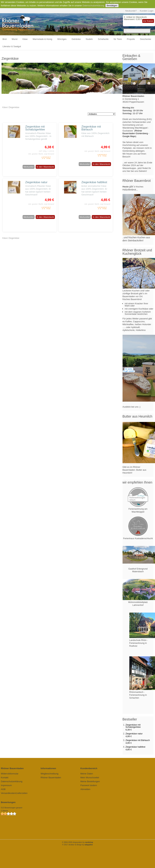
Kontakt (5, 778)
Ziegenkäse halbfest (94, 182)
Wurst (15, 39)
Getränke (76, 39)
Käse (25, 39)
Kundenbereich (89, 768)
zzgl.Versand (49, 154)
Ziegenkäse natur (36, 182)
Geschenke (146, 39)
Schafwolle (103, 39)
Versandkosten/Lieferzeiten (14, 793)
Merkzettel (29, 167)
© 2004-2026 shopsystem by (78, 842)
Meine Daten (87, 774)
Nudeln (89, 39)
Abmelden (85, 789)
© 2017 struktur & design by (77, 845)
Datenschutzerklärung (93, 6)
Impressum (6, 785)
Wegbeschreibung (50, 774)
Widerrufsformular (10, 774)
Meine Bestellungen (90, 781)
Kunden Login (147, 11)
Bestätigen (112, 6)
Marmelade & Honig (42, 39)
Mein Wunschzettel (90, 778)
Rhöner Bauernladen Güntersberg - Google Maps (136, 134)
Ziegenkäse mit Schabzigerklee (35, 128)
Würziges (62, 39)
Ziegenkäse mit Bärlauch (91, 128)
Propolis (131, 39)
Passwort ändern (89, 785)
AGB (3, 789)
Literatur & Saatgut (12, 46)
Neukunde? (131, 11)
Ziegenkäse (14, 107)
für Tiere (118, 39)
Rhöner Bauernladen (51, 778)
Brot (5, 39)
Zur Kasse (148, 21)
